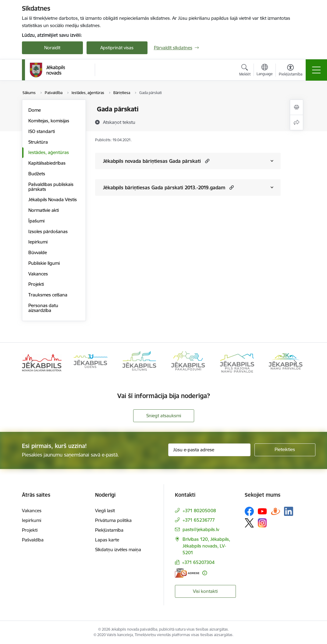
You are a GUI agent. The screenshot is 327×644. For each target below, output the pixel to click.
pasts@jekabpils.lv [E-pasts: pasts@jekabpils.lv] (201, 529)
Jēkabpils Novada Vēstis (53, 199)
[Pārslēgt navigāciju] (316, 70)
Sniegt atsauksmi (164, 416)
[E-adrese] (187, 573)
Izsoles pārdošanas (48, 231)
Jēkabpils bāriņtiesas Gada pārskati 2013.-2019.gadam (164, 187)
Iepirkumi (38, 242)
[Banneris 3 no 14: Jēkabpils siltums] (139, 362)
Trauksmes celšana (48, 295)
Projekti (36, 284)
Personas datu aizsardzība (43, 308)
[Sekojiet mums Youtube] (262, 511)
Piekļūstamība (109, 530)
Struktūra (38, 142)
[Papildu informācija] (205, 573)
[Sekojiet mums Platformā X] (249, 523)
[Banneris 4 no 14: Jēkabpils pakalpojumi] (188, 362)
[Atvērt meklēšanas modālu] (245, 71)
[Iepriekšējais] (32, 362)
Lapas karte (107, 540)
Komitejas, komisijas (49, 121)
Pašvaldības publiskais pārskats (51, 187)
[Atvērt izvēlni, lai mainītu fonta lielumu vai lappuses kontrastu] (291, 71)
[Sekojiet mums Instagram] (262, 523)
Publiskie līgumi (44, 263)
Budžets (37, 174)
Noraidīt (52, 48)
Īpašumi (36, 221)
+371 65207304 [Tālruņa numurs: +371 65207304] (198, 562)
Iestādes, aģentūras (49, 152)
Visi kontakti (205, 591)
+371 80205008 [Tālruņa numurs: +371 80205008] (199, 511)
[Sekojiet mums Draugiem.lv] (275, 511)
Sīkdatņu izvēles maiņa (118, 549)
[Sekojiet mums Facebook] (249, 511)
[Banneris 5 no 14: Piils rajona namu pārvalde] (237, 362)
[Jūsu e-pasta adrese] (209, 450)
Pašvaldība (33, 540)
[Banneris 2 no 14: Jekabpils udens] (91, 362)
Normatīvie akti (44, 210)
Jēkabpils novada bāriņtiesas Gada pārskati (152, 161)
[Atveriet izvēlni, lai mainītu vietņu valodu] (265, 71)
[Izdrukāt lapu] (297, 107)
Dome (35, 110)
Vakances (38, 274)
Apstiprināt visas (117, 48)
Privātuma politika (113, 520)
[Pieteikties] (285, 450)
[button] (206, 161)
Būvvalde (38, 252)
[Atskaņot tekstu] (119, 122)
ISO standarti (42, 131)
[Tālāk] (295, 362)
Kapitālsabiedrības (47, 163)
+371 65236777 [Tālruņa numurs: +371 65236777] (199, 520)
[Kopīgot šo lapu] (297, 123)
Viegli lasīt (105, 511)
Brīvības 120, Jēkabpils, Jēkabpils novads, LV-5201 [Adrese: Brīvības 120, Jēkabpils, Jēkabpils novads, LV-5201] (206, 546)
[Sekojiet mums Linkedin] (289, 511)
